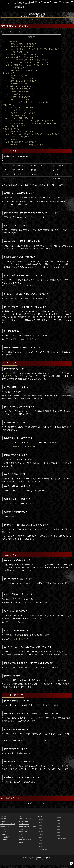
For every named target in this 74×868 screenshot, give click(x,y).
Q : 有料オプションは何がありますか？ (21, 46)
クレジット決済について (20, 639)
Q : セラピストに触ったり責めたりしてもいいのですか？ (28, 62)
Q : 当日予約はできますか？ (17, 76)
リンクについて (23, 842)
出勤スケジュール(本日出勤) (8, 824)
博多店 (59, 834)
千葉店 (41, 846)
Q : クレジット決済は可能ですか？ (19, 118)
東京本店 (41, 819)
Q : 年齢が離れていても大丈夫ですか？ (21, 142)
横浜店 (41, 849)
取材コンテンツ (23, 837)
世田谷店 (41, 833)
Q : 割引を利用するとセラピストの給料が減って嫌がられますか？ (31, 123)
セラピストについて (11, 129)
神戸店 (59, 828)
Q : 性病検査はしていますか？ (18, 139)
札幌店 (59, 838)
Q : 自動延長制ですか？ (15, 126)
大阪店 (59, 824)
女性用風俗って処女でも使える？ (24, 446)
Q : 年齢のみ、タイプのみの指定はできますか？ (24, 145)
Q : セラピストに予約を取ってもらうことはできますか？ (28, 102)
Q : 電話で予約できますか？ (17, 84)
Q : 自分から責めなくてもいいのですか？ (22, 57)
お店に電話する (37, 19)
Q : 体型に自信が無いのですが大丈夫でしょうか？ (26, 70)
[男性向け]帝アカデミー (25, 840)
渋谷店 (41, 829)
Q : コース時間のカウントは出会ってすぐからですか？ (27, 65)
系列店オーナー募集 (63, 841)
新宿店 (41, 826)
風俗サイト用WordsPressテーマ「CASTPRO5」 (42, 862)
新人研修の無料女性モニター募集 (27, 827)
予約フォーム (11, 376)
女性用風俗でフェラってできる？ (24, 286)
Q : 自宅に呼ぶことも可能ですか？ (19, 97)
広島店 (59, 831)
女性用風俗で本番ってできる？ (23, 339)
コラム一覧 (22, 834)
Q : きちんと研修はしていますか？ (19, 131)
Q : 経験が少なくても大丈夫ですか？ (20, 86)
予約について (9, 73)
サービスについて (10, 41)
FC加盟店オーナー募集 (25, 819)
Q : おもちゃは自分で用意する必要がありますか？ (25, 54)
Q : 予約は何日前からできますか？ (19, 78)
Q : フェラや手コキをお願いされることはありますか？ (27, 60)
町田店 (41, 839)
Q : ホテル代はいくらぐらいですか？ (20, 113)
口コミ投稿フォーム (24, 824)
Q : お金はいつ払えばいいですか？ (19, 108)
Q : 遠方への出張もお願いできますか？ (21, 81)
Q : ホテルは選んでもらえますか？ (19, 94)
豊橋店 (59, 821)
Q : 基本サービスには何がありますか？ (21, 44)
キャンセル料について (18, 622)
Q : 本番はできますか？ (16, 68)
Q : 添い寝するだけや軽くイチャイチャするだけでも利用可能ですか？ (33, 49)
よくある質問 (4, 840)
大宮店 (41, 842)
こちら (48, 654)
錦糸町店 (41, 836)
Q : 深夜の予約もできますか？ (18, 89)
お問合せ (21, 816)
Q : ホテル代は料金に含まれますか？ (20, 110)
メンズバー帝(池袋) (24, 821)
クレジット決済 (5, 837)
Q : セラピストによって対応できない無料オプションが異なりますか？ (33, 134)
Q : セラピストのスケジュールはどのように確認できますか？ (29, 121)
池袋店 (41, 823)
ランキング (3, 832)
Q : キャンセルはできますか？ (18, 116)
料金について (9, 105)
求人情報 (21, 829)
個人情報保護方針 (23, 832)
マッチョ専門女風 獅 (44, 852)
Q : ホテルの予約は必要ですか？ (19, 92)
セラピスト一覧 (5, 816)
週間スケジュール (5, 827)
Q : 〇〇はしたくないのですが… (19, 52)
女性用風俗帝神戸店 (36, 861)
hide (33, 37)
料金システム (4, 819)
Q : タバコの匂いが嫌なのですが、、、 (21, 137)
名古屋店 (60, 818)
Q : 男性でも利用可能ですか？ (18, 100)
